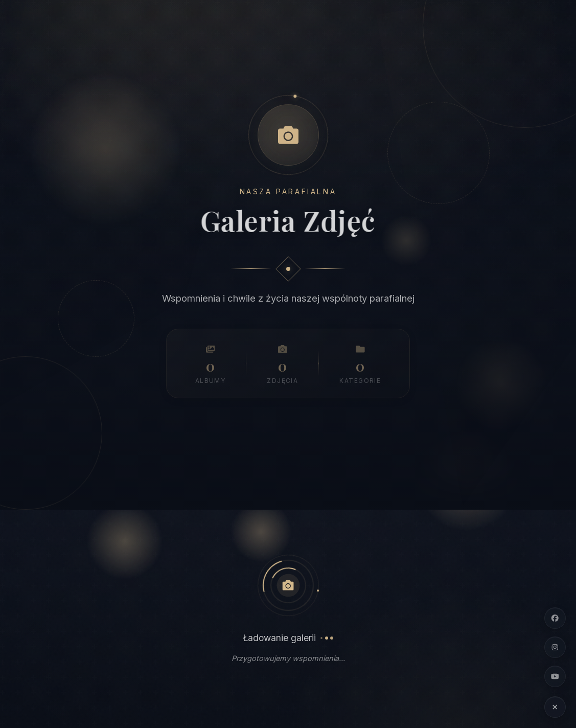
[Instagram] (555, 647)
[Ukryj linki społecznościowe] (555, 707)
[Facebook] (555, 618)
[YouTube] (555, 676)
